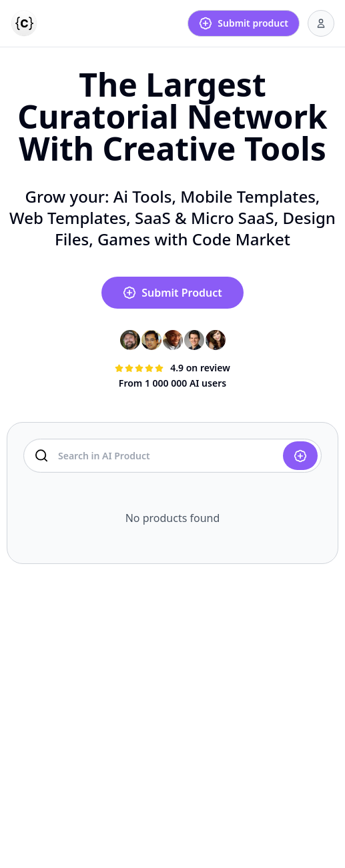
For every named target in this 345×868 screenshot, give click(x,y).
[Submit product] (300, 456)
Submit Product (172, 293)
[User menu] (321, 23)
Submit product (244, 23)
